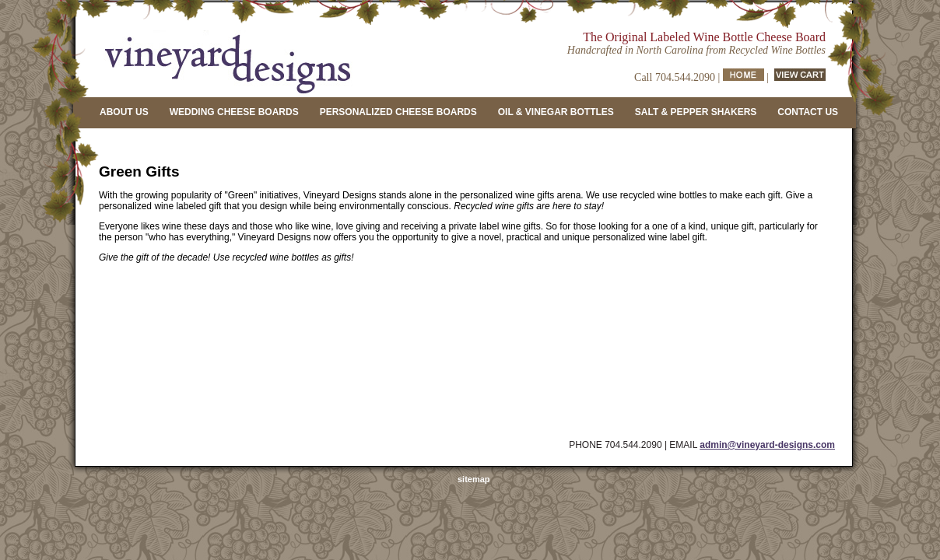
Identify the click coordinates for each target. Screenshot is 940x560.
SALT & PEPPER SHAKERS (696, 112)
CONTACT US (808, 112)
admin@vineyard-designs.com (767, 445)
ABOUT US (124, 112)
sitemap (474, 479)
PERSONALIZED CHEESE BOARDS (398, 112)
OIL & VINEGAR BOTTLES (556, 112)
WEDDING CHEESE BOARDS (234, 112)
